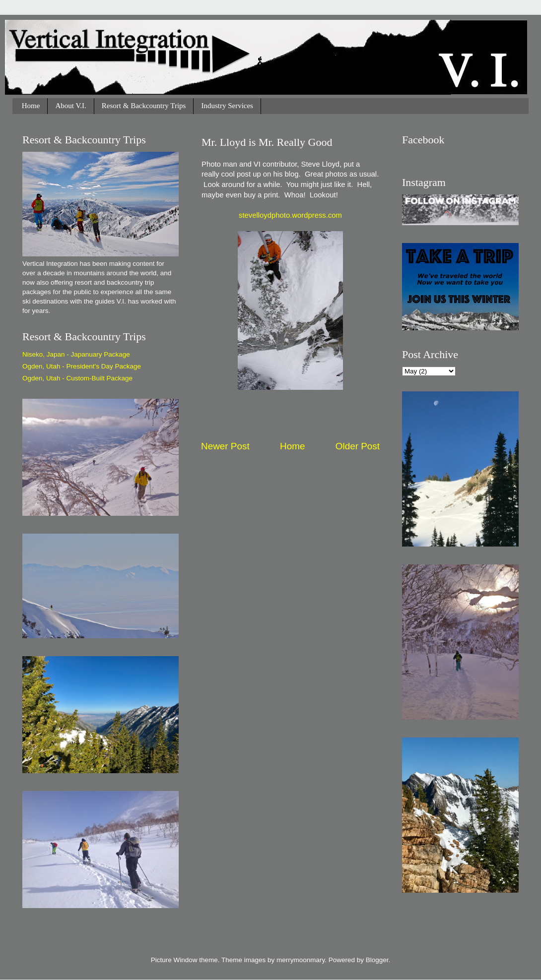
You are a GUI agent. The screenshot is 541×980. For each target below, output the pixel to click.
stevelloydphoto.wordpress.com (290, 215)
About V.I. (70, 106)
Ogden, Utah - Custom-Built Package (77, 378)
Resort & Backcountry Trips (144, 106)
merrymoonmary (301, 960)
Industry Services (227, 106)
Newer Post (225, 446)
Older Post (358, 446)
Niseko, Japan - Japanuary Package (76, 354)
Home (31, 106)
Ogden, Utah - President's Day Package (82, 366)
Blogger (377, 960)
